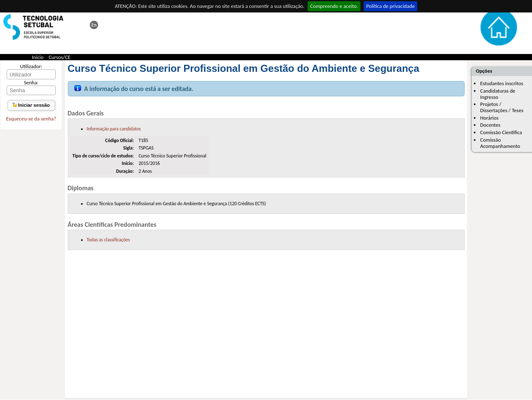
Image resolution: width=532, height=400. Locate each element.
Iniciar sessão (31, 105)
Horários (489, 118)
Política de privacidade (390, 6)
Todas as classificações (108, 240)
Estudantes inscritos (501, 83)
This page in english (94, 25)
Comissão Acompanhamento (500, 143)
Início (38, 57)
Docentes (490, 125)
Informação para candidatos (114, 129)
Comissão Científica (501, 132)
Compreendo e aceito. (334, 6)
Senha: (31, 82)
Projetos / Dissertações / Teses (502, 107)
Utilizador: (31, 66)
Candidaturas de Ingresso (498, 94)
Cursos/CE (60, 57)
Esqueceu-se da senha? (31, 119)
